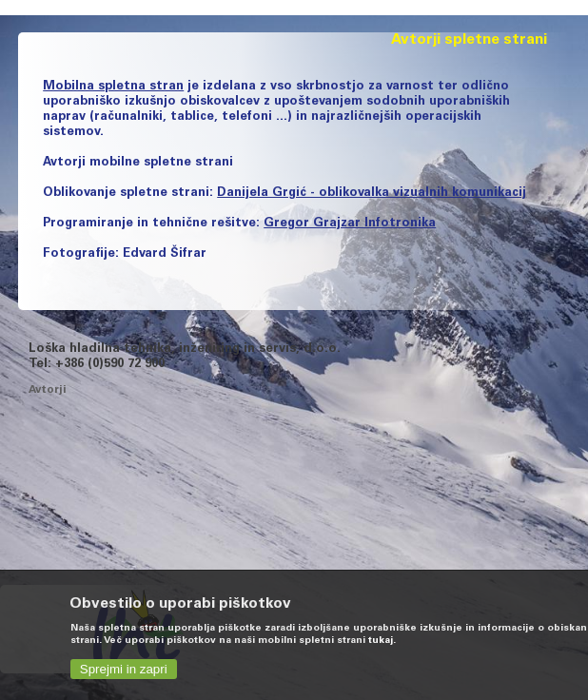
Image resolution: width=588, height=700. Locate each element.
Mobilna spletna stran (113, 87)
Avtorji (47, 390)
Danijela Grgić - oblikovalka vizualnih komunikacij (372, 194)
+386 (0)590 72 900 (110, 365)
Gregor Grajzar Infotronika (350, 224)
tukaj (381, 641)
